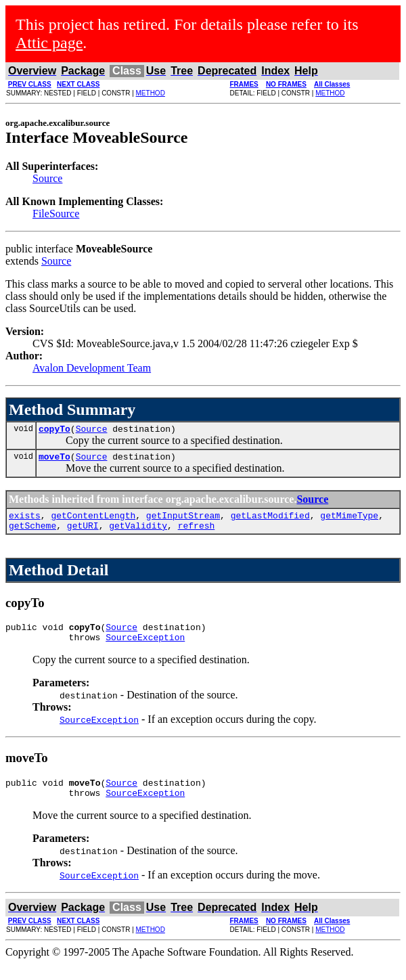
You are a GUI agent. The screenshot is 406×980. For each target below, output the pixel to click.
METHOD (151, 93)
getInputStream (183, 521)
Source (47, 178)
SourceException (145, 649)
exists (25, 521)
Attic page (49, 43)
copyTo (54, 430)
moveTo (54, 460)
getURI (83, 533)
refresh (197, 533)
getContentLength (93, 521)
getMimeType (349, 521)
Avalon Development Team (92, 368)
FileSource (56, 214)
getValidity (138, 533)
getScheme (32, 533)
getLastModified (270, 521)
